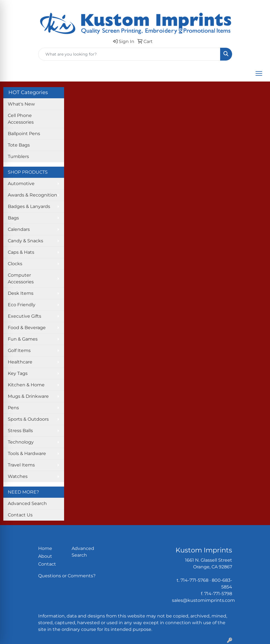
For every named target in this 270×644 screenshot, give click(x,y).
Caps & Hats (21, 252)
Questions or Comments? (67, 576)
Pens (13, 408)
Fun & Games (23, 339)
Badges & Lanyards (29, 206)
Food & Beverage (27, 328)
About (45, 556)
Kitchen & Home (26, 385)
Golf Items (19, 350)
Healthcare (20, 362)
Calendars (19, 229)
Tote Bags (19, 145)
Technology (21, 442)
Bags (13, 218)
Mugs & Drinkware (28, 396)
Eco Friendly (22, 305)
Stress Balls (20, 431)
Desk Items (21, 293)
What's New (21, 104)
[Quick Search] (129, 54)
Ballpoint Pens (24, 134)
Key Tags (18, 373)
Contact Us (20, 515)
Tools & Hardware (27, 453)
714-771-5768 (194, 580)
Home (45, 548)
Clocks (15, 264)
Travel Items (21, 465)
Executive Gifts (25, 316)
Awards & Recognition (32, 195)
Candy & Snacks (25, 241)
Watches (18, 476)
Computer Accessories (21, 278)
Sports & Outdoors (28, 419)
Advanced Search (27, 503)
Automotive (21, 184)
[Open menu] (259, 73)
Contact (47, 564)
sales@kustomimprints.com (203, 600)
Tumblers (18, 156)
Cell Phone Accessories (21, 119)
